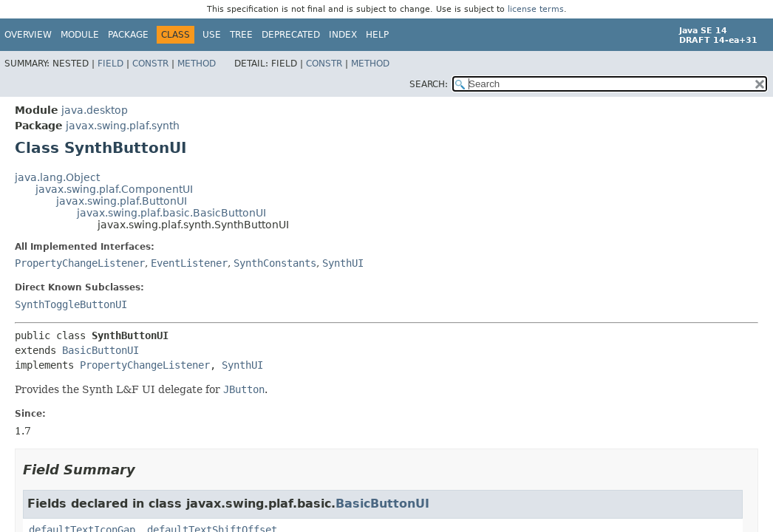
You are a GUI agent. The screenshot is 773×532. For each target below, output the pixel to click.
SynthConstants (275, 263)
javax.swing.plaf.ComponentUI (114, 189)
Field (110, 64)
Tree (241, 35)
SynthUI (343, 263)
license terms (536, 9)
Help (377, 35)
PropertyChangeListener (80, 263)
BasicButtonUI (101, 350)
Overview (28, 35)
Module (80, 35)
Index (343, 35)
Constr (150, 64)
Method (197, 64)
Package (128, 35)
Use (212, 35)
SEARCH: (429, 84)
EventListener (189, 263)
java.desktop (95, 110)
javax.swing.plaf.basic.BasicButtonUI (171, 213)
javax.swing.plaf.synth (123, 126)
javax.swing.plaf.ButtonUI (122, 201)
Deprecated (291, 35)
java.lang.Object (57, 177)
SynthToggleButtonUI (71, 304)
